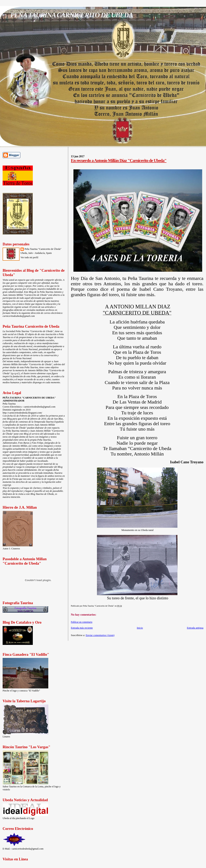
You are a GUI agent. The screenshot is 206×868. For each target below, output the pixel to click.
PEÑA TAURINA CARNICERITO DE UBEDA (72, 15)
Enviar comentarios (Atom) (100, 635)
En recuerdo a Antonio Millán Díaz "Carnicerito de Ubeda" (119, 160)
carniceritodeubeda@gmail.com (19, 316)
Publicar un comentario (82, 622)
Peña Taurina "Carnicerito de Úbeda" (43, 249)
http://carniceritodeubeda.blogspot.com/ (22, 413)
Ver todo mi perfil (29, 257)
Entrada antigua (195, 628)
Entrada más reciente (82, 628)
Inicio (140, 628)
